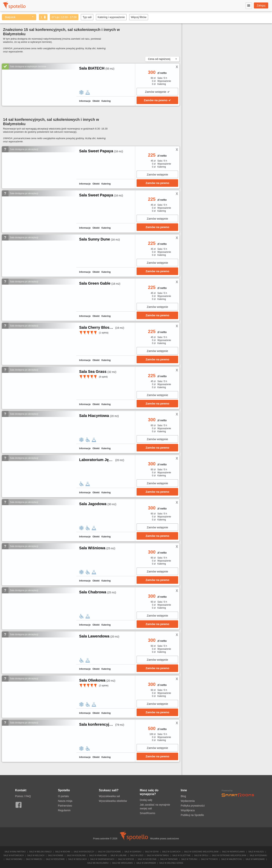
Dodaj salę (146, 800)
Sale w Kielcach (36, 855)
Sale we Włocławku (98, 863)
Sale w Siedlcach (77, 859)
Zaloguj (261, 5)
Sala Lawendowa (94, 636)
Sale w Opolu (201, 855)
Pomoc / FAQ (23, 796)
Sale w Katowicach (14, 855)
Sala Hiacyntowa (94, 416)
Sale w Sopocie (126, 859)
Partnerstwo (65, 806)
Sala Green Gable (95, 283)
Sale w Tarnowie (169, 859)
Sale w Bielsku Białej (40, 852)
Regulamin (64, 810)
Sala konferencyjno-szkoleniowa (108, 724)
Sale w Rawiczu (34, 859)
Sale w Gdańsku (133, 852)
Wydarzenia (188, 801)
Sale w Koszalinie (76, 855)
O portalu (63, 796)
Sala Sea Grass (93, 372)
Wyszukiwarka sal (109, 796)
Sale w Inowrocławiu (233, 852)
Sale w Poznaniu (258, 855)
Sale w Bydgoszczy (84, 852)
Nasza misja (65, 801)
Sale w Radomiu (14, 859)
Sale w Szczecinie (147, 859)
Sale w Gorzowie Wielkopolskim (201, 852)
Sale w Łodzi (137, 855)
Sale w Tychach (209, 859)
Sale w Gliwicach (171, 852)
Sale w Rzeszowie (55, 859)
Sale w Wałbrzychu (232, 859)
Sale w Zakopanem (146, 863)
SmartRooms (148, 813)
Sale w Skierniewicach (102, 859)
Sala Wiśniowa (92, 548)
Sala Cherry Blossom (98, 327)
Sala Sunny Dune (95, 239)
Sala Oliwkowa (92, 680)
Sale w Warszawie (255, 859)
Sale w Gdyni (152, 852)
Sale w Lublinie (119, 855)
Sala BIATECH (92, 68)
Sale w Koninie (56, 855)
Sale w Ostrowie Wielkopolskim (229, 855)
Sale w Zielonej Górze (171, 863)
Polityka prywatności (193, 806)
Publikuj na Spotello (192, 815)
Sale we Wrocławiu (122, 863)
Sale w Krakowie (98, 855)
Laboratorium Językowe (101, 460)
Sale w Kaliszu (256, 852)
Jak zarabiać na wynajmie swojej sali (155, 807)
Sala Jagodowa (93, 504)
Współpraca (188, 810)
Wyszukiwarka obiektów (113, 801)
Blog (183, 796)
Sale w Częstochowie (109, 852)
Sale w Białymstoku (15, 852)
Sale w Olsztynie (182, 855)
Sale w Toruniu (189, 859)
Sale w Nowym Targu (158, 855)
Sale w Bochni (63, 852)
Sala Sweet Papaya (96, 151)
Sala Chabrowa (93, 592)
